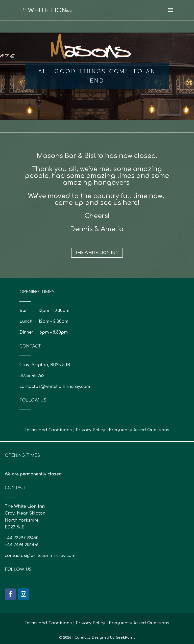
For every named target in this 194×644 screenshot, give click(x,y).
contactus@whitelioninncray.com (55, 387)
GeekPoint (125, 638)
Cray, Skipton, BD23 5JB (45, 365)
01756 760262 (32, 376)
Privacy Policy (90, 430)
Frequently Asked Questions (139, 430)
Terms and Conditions (48, 430)
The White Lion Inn (97, 253)
